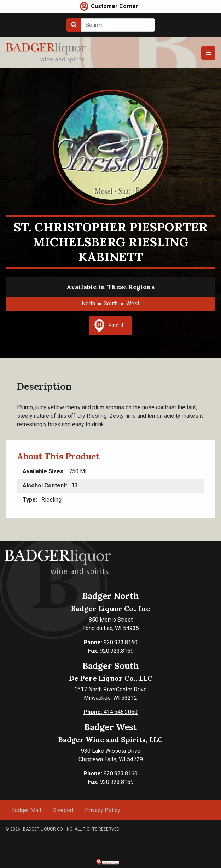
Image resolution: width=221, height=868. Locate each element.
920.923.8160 (111, 642)
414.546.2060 (111, 712)
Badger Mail (26, 810)
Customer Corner (115, 6)
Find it (109, 326)
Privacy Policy (103, 810)
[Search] (118, 25)
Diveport (63, 810)
